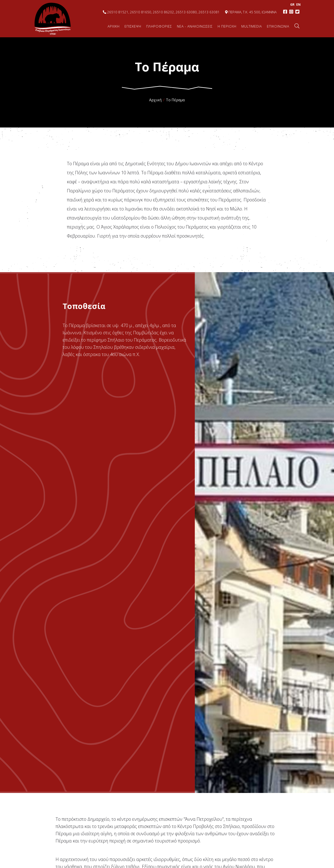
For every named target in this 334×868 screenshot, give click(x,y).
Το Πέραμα (175, 100)
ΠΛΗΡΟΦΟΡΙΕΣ (159, 26)
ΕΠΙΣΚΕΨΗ (133, 26)
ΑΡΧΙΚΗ (114, 26)
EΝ (297, 4)
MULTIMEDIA (252, 26)
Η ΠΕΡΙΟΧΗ (227, 26)
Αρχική (155, 100)
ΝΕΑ (195, 26)
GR (291, 4)
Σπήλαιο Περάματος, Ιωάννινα (53, 19)
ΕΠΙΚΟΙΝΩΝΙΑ (278, 26)
